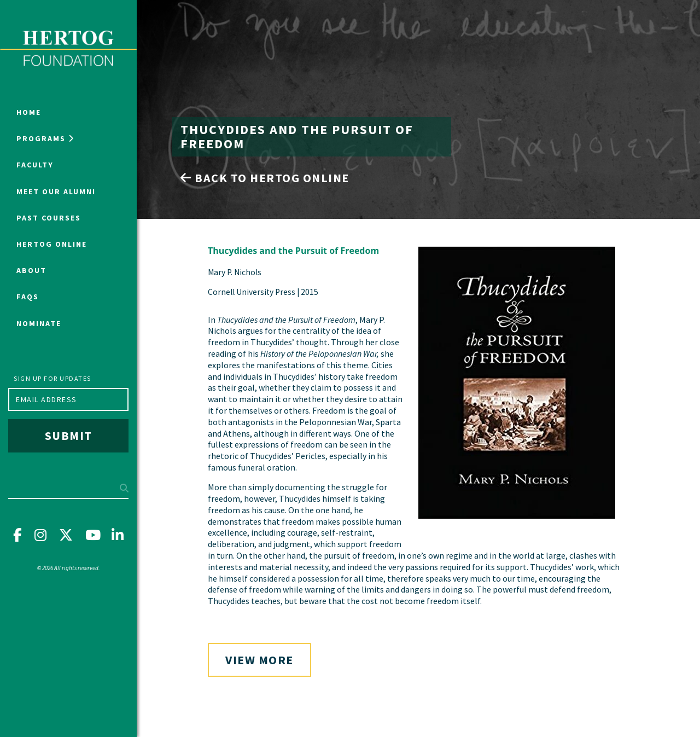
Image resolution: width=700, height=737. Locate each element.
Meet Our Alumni (56, 191)
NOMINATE (39, 323)
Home (29, 112)
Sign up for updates (52, 378)
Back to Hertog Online (265, 178)
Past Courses (49, 218)
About (31, 270)
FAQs (28, 297)
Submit (69, 436)
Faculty (35, 165)
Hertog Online (52, 244)
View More (259, 660)
